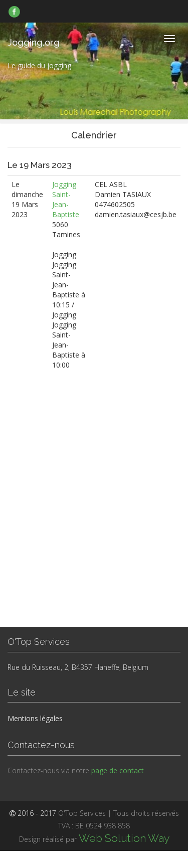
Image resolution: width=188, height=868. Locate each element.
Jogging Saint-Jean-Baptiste (66, 199)
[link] (14, 12)
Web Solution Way (124, 838)
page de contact (118, 770)
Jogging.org (34, 42)
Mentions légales (35, 718)
